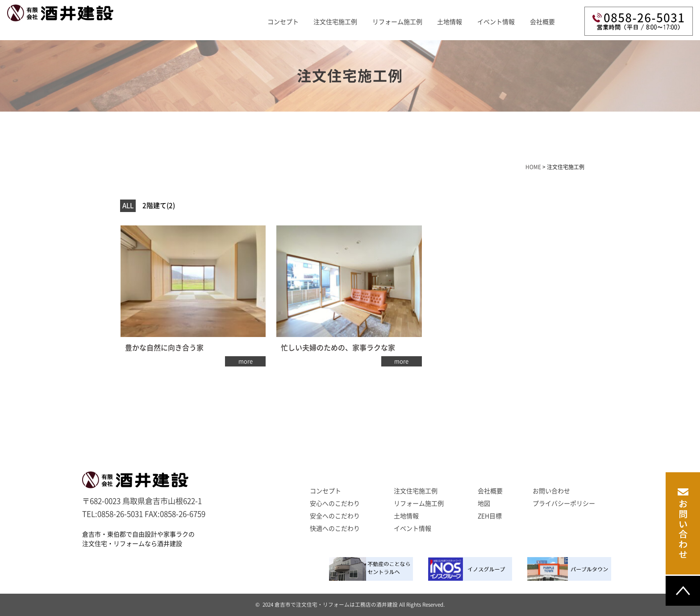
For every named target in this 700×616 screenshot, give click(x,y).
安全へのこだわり (335, 516)
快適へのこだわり (335, 529)
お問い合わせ (551, 491)
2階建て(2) (159, 206)
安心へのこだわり (335, 504)
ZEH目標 (490, 516)
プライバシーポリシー (564, 504)
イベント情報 (496, 22)
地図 (484, 504)
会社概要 (542, 22)
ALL (128, 206)
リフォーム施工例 (397, 22)
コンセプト (283, 22)
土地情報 (450, 22)
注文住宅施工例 (335, 22)
